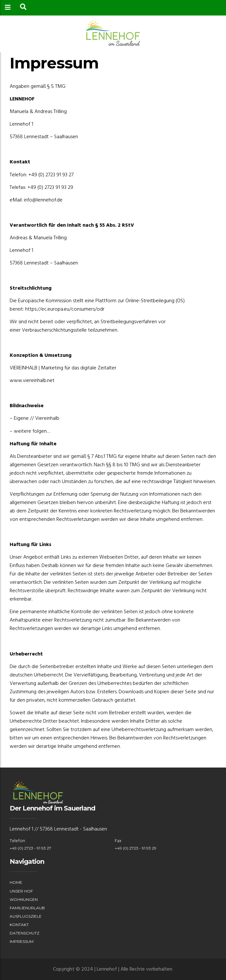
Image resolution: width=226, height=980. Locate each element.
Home (16, 882)
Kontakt (19, 925)
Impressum (22, 941)
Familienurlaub (27, 908)
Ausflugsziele (26, 916)
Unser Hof (21, 891)
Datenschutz (25, 933)
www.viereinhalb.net (32, 381)
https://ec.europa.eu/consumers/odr (65, 309)
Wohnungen (24, 899)
